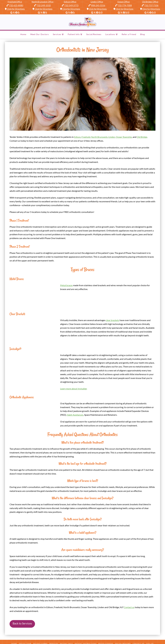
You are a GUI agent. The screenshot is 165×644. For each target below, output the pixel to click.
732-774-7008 (125, 5)
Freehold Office (15, 2)
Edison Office (70, 2)
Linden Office (97, 2)
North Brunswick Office (43, 2)
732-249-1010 (44, 5)
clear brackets (113, 320)
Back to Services (22, 623)
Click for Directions (16, 9)
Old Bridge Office (150, 2)
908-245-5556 (98, 5)
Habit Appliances (75, 415)
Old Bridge (142, 137)
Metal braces (66, 285)
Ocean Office (123, 2)
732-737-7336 (151, 5)
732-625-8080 (16, 5)
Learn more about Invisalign (74, 389)
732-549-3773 (71, 5)
